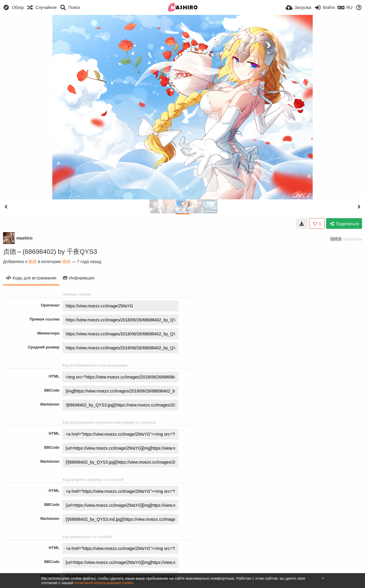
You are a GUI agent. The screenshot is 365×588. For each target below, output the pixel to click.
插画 (32, 262)
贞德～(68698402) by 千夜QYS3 (50, 252)
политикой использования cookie (104, 583)
